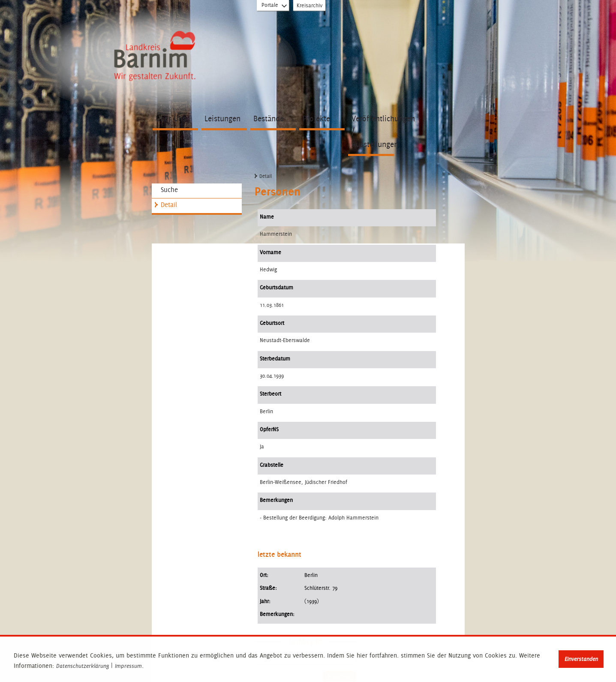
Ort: (264, 575)
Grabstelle (272, 465)
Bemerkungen (276, 500)
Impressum (128, 666)
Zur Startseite (154, 52)
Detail (169, 205)
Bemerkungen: (277, 614)
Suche (169, 190)
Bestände (269, 119)
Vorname (270, 252)
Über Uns (171, 119)
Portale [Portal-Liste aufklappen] (275, 7)
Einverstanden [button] (581, 659)
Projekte (316, 119)
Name (267, 217)
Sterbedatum (275, 359)
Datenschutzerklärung (83, 666)
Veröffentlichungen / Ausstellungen (373, 131)
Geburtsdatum (276, 287)
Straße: (268, 588)
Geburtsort (272, 323)
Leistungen (222, 119)
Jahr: (265, 601)
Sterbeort (270, 394)
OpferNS (269, 429)
